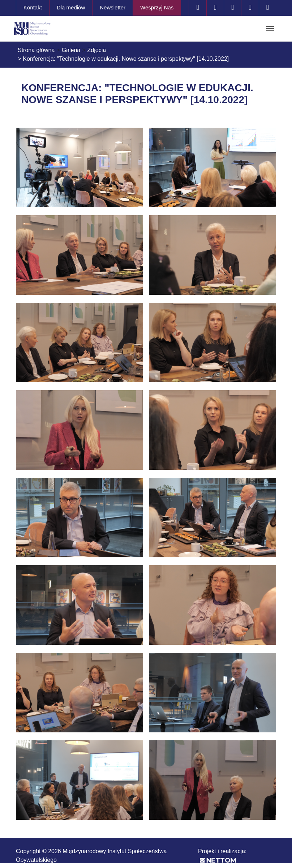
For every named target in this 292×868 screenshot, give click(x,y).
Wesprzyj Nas (157, 7)
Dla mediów (71, 7)
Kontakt (33, 7)
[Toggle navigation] (270, 29)
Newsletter (113, 7)
